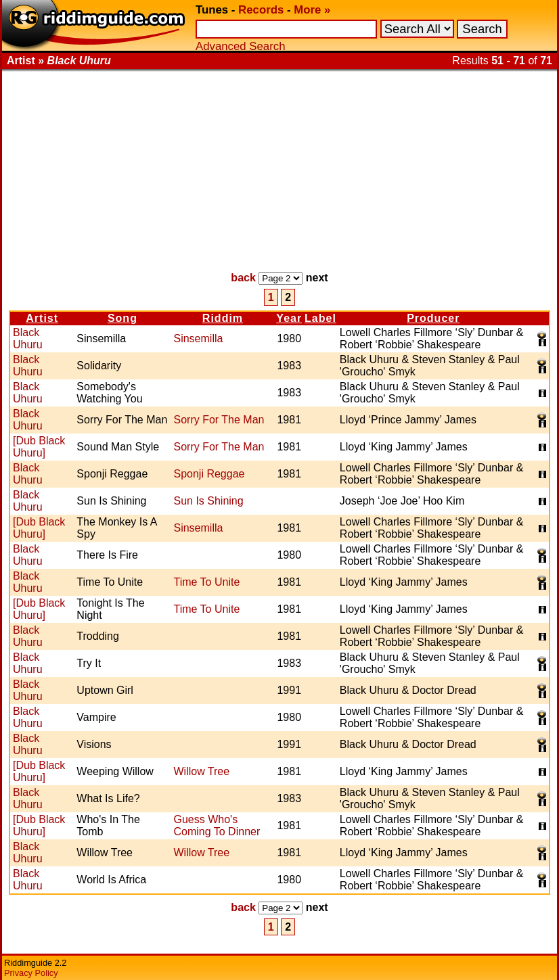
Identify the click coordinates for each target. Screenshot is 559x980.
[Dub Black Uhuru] (39, 447)
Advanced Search (240, 46)
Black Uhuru (28, 339)
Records (261, 10)
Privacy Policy (31, 973)
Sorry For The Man (219, 420)
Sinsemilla (198, 339)
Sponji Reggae (209, 474)
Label (320, 318)
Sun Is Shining (208, 501)
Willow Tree (201, 771)
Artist (42, 318)
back (243, 278)
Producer (433, 318)
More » (312, 10)
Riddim (223, 318)
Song (122, 318)
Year (289, 318)
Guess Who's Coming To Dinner (217, 825)
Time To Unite (206, 582)
